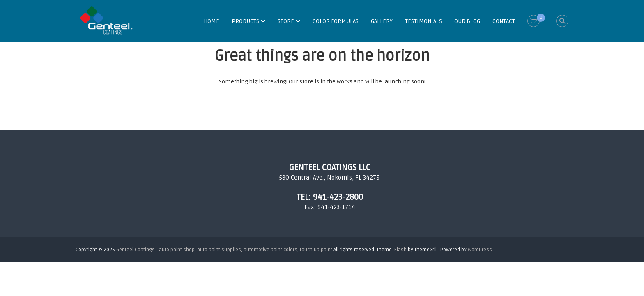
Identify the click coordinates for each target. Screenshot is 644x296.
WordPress (480, 250)
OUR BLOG (467, 21)
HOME (212, 21)
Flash (400, 250)
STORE (286, 21)
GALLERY (382, 21)
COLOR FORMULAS (336, 21)
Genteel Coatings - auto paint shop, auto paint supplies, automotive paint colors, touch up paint (224, 250)
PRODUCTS (245, 21)
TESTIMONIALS (423, 21)
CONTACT (504, 21)
